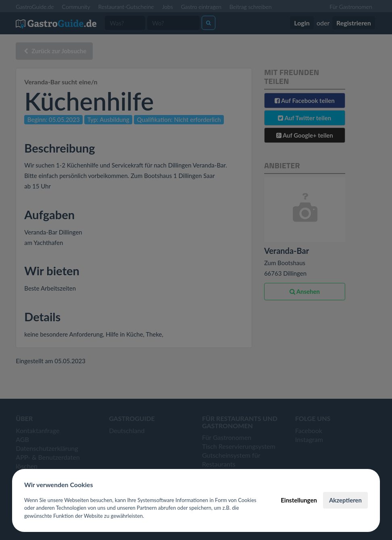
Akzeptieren (345, 500)
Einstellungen (299, 500)
